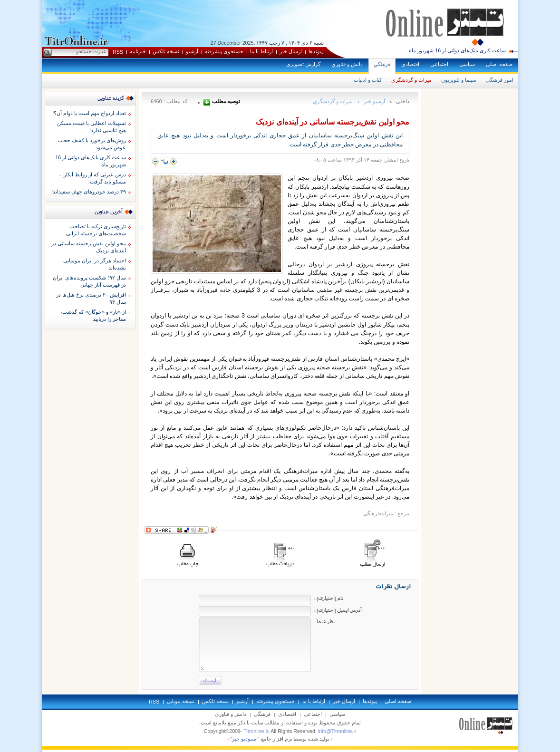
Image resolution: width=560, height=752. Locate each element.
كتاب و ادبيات (368, 80)
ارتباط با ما (261, 51)
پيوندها (316, 51)
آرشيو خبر (374, 101)
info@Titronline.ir (337, 731)
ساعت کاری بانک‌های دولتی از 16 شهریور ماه (457, 50)
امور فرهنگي (500, 80)
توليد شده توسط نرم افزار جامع (280, 739)
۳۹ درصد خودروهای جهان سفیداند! (89, 192)
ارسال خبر (291, 51)
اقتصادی (410, 64)
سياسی (467, 64)
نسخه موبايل (181, 701)
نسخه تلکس (166, 51)
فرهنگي (382, 64)
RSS (118, 52)
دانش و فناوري (347, 64)
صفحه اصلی (499, 64)
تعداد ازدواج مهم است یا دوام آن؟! (89, 113)
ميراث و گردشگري (411, 80)
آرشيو (192, 51)
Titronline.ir (256, 731)
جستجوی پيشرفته (224, 51)
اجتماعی (439, 64)
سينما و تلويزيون (459, 80)
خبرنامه (138, 51)
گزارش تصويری (303, 64)
